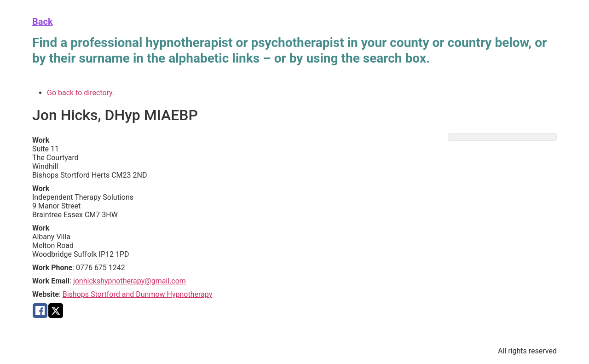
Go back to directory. (81, 93)
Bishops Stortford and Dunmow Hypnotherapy (138, 294)
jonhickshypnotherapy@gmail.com (130, 281)
